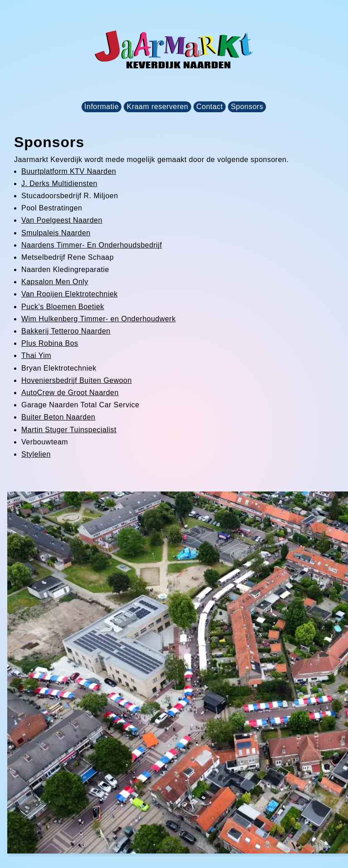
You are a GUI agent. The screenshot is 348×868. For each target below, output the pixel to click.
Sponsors (247, 107)
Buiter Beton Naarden (58, 417)
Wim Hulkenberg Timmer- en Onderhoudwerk (99, 319)
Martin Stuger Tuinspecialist (69, 430)
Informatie (101, 107)
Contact (210, 107)
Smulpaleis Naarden (56, 233)
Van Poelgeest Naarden (62, 220)
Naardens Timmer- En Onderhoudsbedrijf (92, 245)
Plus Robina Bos (50, 343)
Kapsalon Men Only (55, 282)
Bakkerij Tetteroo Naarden (66, 331)
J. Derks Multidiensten (59, 184)
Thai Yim (36, 355)
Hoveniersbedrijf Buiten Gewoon (77, 380)
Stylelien (36, 454)
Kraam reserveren (158, 107)
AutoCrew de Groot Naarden (70, 393)
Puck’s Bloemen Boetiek (63, 307)
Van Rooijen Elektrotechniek (70, 294)
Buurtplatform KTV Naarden (69, 171)
